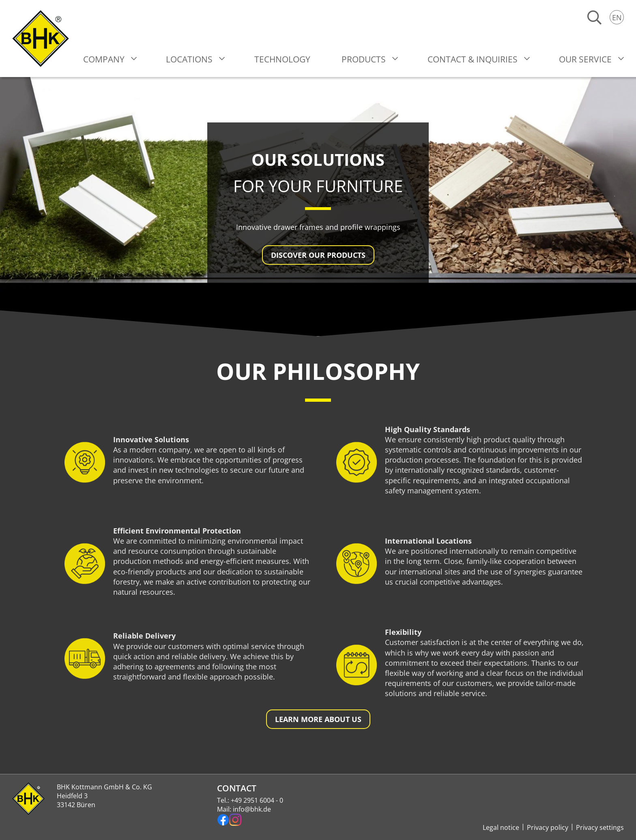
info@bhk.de (252, 809)
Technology (282, 59)
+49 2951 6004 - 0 (257, 800)
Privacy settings (600, 827)
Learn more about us (318, 719)
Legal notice (501, 827)
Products (364, 59)
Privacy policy (548, 827)
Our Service (585, 59)
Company (104, 59)
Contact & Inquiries (473, 59)
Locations (189, 59)
